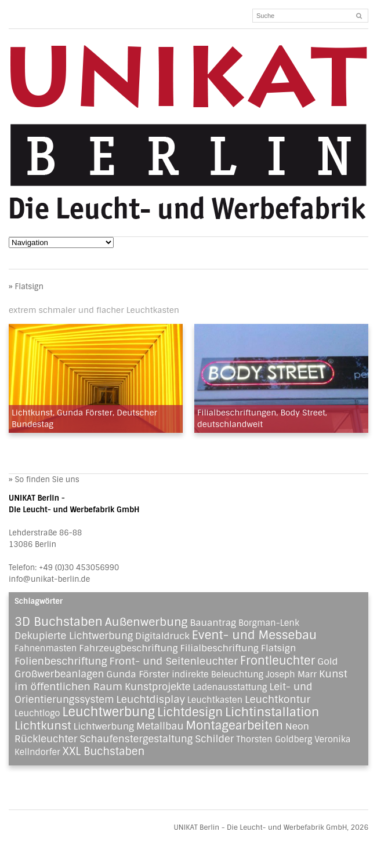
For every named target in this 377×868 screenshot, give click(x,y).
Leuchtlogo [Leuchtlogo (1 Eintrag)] (37, 713)
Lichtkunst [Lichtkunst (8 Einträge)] (43, 726)
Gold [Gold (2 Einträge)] (327, 661)
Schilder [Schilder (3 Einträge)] (214, 739)
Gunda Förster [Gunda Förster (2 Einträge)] (138, 674)
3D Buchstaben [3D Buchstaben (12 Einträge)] (59, 622)
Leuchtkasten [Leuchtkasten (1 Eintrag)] (215, 700)
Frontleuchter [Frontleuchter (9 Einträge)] (278, 661)
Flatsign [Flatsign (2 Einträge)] (279, 648)
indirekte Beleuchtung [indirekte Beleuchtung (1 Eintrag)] (217, 674)
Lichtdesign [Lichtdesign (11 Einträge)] (190, 712)
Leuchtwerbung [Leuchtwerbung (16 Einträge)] (108, 712)
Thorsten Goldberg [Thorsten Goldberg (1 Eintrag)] (274, 739)
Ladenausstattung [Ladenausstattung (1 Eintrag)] (230, 687)
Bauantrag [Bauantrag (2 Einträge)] (213, 623)
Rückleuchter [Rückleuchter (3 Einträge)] (46, 739)
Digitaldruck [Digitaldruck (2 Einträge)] (162, 636)
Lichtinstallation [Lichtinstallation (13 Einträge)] (272, 712)
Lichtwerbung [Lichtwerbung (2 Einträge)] (104, 726)
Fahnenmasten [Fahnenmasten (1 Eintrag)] (46, 648)
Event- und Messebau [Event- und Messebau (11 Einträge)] (255, 635)
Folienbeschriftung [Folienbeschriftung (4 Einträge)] (61, 661)
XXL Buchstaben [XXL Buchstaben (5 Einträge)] (104, 752)
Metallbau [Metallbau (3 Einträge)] (160, 726)
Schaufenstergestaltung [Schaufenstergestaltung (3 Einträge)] (136, 739)
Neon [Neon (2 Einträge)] (297, 726)
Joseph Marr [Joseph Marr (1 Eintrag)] (291, 674)
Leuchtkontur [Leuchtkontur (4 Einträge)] (278, 699)
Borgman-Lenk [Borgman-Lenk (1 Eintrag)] (269, 623)
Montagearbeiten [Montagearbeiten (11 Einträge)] (234, 725)
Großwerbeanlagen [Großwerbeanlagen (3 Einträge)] (59, 674)
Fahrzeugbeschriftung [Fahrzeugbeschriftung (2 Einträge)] (128, 648)
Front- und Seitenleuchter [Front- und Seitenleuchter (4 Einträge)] (174, 661)
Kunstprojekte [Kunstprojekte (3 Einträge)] (158, 687)
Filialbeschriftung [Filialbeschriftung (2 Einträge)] (219, 648)
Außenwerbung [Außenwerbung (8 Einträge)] (146, 622)
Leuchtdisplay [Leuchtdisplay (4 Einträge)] (151, 699)
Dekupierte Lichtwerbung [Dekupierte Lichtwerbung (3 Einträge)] (74, 636)
